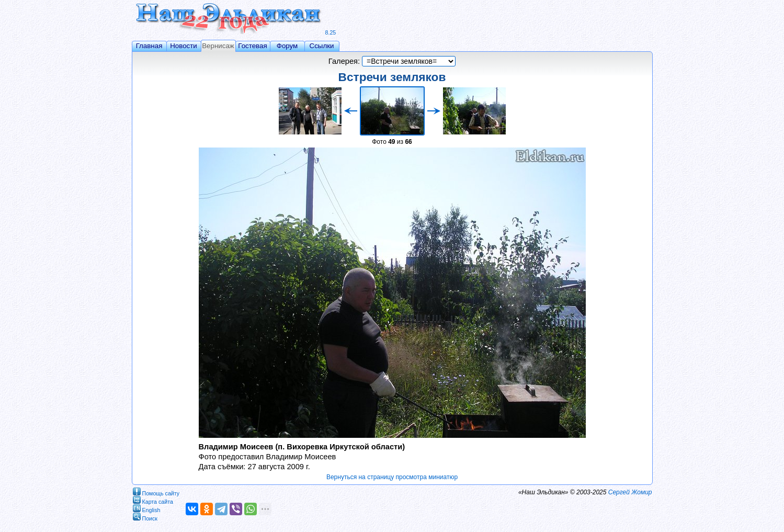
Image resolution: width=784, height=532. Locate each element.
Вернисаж (218, 46)
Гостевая (252, 46)
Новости (184, 46)
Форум (287, 46)
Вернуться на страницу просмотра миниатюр (392, 477)
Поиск (145, 517)
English (147, 508)
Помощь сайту (156, 491)
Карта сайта (153, 500)
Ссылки (322, 46)
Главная (149, 46)
